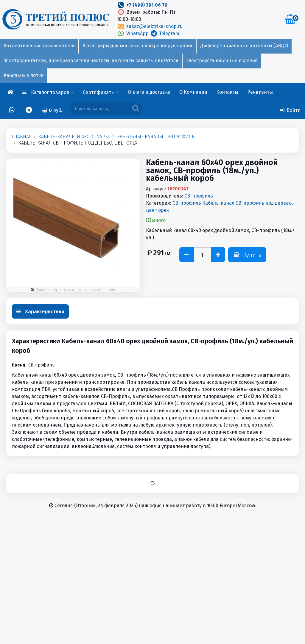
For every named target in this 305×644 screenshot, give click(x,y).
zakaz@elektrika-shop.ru (150, 26)
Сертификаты (101, 92)
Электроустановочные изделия (222, 61)
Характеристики (40, 312)
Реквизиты (260, 92)
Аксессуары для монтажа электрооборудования (137, 46)
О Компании (193, 92)
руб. (52, 110)
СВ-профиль (199, 196)
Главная (22, 137)
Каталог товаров (52, 92)
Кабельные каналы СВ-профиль (156, 137)
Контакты (227, 92)
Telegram (165, 33)
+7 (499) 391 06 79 (147, 5)
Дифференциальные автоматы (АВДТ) (244, 46)
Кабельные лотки (24, 75)
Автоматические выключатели (39, 46)
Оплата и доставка (149, 92)
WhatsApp (133, 33)
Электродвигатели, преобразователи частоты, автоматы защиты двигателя (91, 61)
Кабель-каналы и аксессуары (74, 137)
